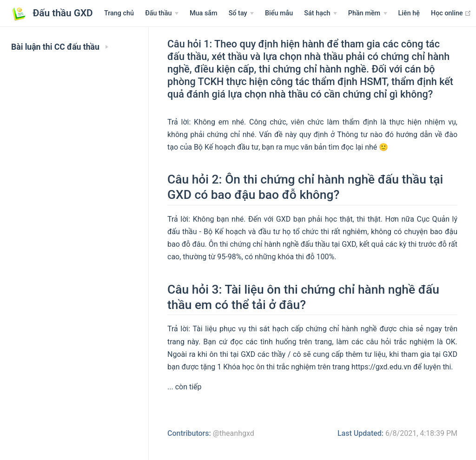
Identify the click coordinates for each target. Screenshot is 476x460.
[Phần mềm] (368, 13)
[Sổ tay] (241, 13)
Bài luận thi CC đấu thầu (60, 47)
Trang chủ (119, 13)
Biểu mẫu (279, 13)
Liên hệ (409, 13)
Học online (451, 13)
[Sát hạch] (321, 13)
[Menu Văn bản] (162, 13)
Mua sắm (204, 13)
